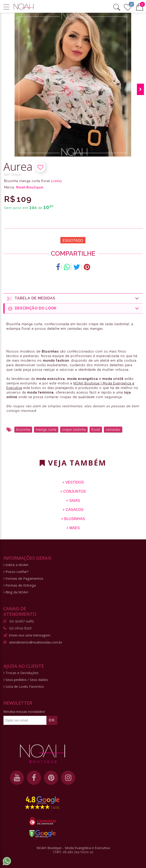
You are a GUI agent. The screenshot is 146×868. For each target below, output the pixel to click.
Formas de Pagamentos (23, 578)
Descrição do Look (74, 308)
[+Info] (56, 181)
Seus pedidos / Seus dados (26, 680)
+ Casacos (73, 510)
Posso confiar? (16, 572)
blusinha (23, 430)
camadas (113, 430)
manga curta (46, 430)
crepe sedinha (74, 430)
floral (96, 430)
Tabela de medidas (73, 298)
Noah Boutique (30, 187)
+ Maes (73, 528)
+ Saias (73, 501)
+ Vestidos (73, 482)
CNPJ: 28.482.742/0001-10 (73, 852)
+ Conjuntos (73, 491)
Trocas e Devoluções (21, 673)
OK (52, 720)
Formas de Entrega (20, 585)
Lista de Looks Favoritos (24, 686)
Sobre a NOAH (16, 565)
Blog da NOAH (16, 592)
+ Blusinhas (73, 519)
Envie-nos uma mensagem (30, 635)
